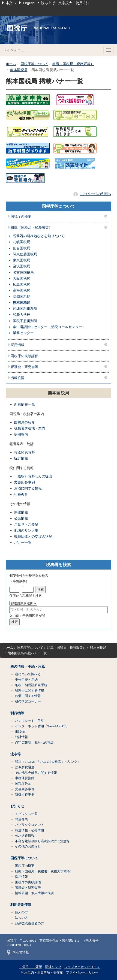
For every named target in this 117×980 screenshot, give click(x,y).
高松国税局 (22, 290)
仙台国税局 (22, 248)
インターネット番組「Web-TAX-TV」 (42, 726)
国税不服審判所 (25, 321)
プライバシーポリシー (82, 972)
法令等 (16, 754)
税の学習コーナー (28, 701)
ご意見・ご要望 (26, 524)
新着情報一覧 (24, 404)
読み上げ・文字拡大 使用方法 (65, 3)
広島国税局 (22, 284)
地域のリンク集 (26, 530)
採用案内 (21, 434)
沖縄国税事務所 (25, 309)
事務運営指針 (25, 778)
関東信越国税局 (25, 254)
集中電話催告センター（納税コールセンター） (49, 327)
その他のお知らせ (28, 846)
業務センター (23, 333)
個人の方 (21, 912)
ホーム (11, 64)
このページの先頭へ (96, 194)
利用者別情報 (21, 905)
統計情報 (21, 458)
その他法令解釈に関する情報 (36, 773)
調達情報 (21, 512)
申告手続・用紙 (26, 680)
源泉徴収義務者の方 (30, 923)
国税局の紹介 (24, 422)
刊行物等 (17, 713)
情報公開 (18, 378)
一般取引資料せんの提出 (33, 476)
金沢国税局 (22, 266)
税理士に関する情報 (30, 691)
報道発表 (21, 819)
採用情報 (18, 345)
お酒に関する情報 (28, 488)
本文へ (11, 3)
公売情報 (21, 518)
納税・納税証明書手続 (31, 685)
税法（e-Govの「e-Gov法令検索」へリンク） (48, 762)
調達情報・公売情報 (30, 830)
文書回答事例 (24, 482)
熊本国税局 (19, 70)
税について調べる (28, 674)
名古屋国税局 (23, 272)
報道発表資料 (24, 452)
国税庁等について (34, 64)
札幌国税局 (22, 242)
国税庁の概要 (21, 217)
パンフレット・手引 (30, 721)
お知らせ (17, 806)
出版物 (20, 732)
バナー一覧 (23, 542)
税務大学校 (22, 315)
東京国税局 (22, 260)
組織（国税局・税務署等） (73, 64)
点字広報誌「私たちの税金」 (36, 743)
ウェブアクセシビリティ (82, 967)
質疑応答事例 (25, 795)
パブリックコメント (30, 825)
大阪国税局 (22, 278)
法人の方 (21, 918)
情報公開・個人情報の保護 (34, 893)
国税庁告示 (23, 784)
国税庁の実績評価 (24, 356)
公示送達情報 (25, 836)
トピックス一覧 (26, 814)
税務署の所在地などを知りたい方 (39, 236)
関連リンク (53, 967)
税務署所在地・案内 (30, 428)
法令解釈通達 (25, 767)
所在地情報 (18, 952)
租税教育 (21, 494)
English (28, 3)
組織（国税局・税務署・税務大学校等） (44, 871)
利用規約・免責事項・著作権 (42, 972)
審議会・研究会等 (24, 367)
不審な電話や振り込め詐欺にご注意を (42, 841)
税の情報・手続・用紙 (28, 666)
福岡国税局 (22, 297)
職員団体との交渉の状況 (33, 536)
